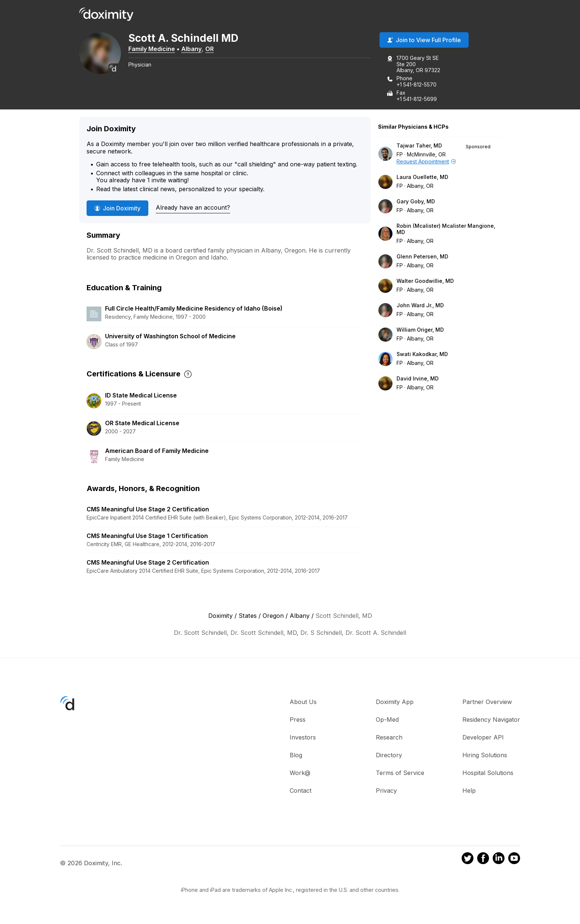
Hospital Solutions (488, 773)
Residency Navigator (491, 720)
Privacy (386, 791)
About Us (303, 702)
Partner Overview (487, 702)
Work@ (300, 773)
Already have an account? (193, 208)
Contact (301, 791)
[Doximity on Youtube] (514, 859)
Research (389, 738)
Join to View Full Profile (424, 40)
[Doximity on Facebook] (483, 859)
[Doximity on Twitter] (468, 859)
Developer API (483, 738)
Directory (389, 755)
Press (298, 720)
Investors (303, 738)
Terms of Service (400, 773)
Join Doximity (117, 208)
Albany (194, 49)
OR (212, 49)
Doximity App (395, 702)
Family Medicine (154, 49)
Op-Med (387, 720)
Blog (296, 755)
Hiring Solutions (485, 755)
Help (469, 791)
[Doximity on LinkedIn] (499, 859)
